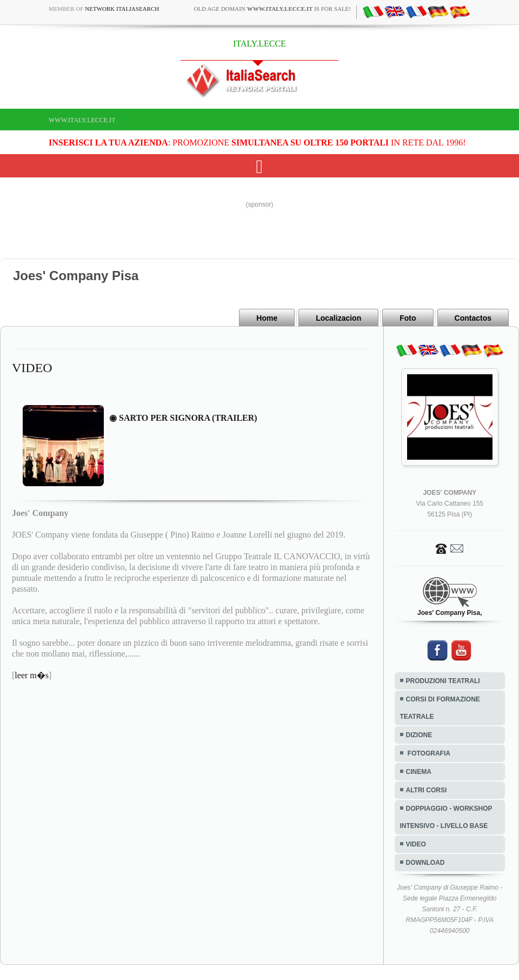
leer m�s (32, 675)
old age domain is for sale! (272, 9)
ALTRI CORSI (427, 790)
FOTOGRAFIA (428, 753)
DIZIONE (419, 735)
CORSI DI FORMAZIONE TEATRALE (440, 708)
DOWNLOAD (425, 863)
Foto (408, 318)
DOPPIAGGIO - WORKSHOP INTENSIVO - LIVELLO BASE (446, 817)
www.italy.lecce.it (82, 120)
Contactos (473, 318)
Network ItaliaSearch (122, 9)
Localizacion (338, 318)
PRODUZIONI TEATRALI (443, 681)
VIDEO (416, 844)
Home (267, 318)
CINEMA (419, 772)
